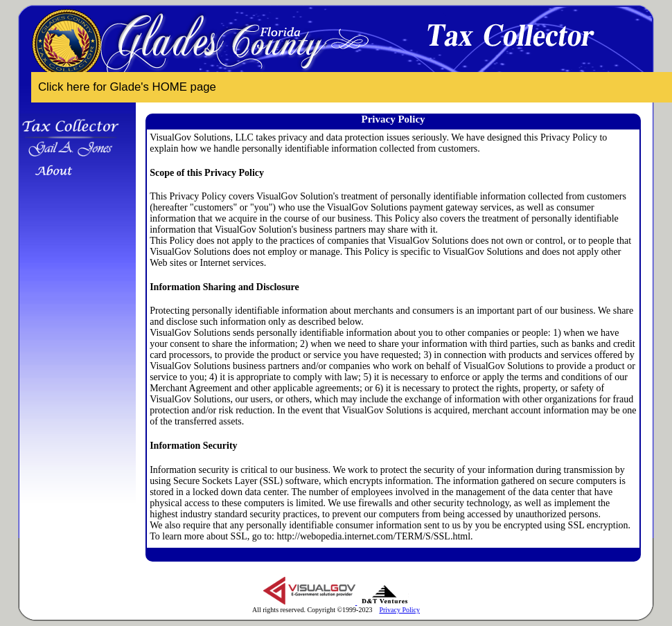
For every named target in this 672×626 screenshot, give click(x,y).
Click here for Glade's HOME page (127, 87)
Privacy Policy (399, 610)
